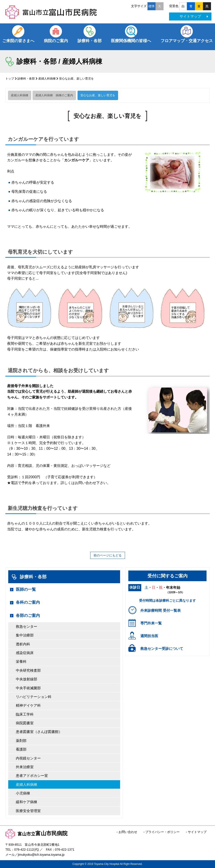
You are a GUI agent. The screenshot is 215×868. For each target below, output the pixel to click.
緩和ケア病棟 (27, 802)
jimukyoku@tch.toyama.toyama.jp (41, 855)
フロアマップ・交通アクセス (187, 41)
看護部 (21, 749)
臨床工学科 (25, 714)
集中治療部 (25, 635)
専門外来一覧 (151, 623)
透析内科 (23, 644)
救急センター (27, 627)
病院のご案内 (56, 41)
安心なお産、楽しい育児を (98, 95)
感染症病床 (25, 653)
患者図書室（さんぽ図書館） (39, 732)
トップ (10, 79)
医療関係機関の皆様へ (131, 41)
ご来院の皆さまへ (18, 41)
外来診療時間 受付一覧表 (160, 610)
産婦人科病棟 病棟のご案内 (54, 95)
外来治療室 (25, 767)
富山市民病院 (36, 833)
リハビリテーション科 (34, 697)
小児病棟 (23, 793)
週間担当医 (149, 636)
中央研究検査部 (28, 670)
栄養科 (21, 662)
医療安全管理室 (28, 811)
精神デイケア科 (28, 705)
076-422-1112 (24, 850)
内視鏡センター (28, 758)
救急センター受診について (162, 649)
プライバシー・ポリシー (162, 832)
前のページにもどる (108, 555)
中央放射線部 (27, 679)
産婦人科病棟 (47, 79)
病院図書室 (25, 723)
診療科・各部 (90, 41)
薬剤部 (21, 741)
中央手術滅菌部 (28, 688)
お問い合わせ (128, 832)
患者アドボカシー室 (32, 776)
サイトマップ (194, 16)
